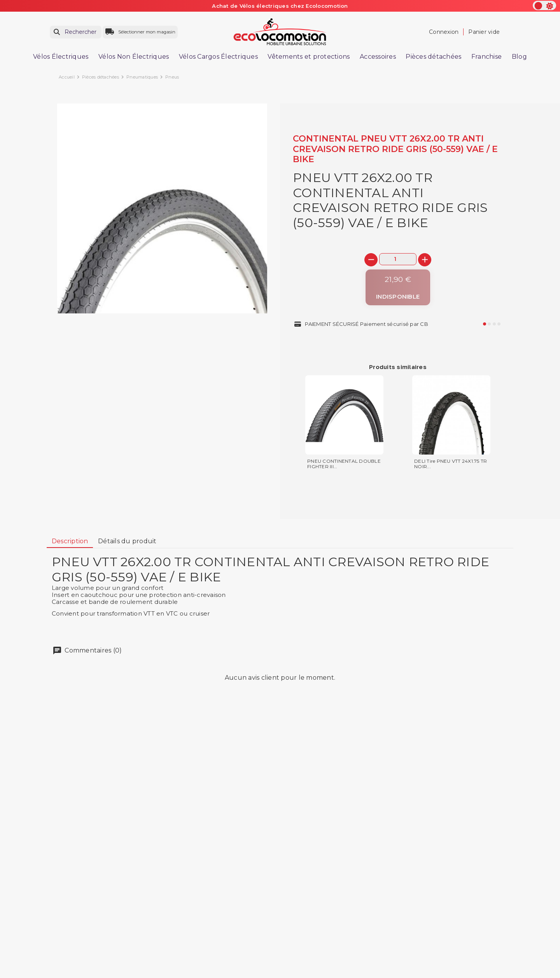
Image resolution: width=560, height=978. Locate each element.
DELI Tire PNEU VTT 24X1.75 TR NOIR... (451, 464)
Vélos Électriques (61, 57)
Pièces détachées (433, 57)
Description (70, 541)
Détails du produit (127, 541)
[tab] (70, 541)
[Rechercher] (76, 32)
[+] (425, 260)
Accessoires (378, 57)
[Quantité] (398, 259)
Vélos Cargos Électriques (218, 57)
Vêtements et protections (309, 57)
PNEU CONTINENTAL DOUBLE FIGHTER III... (344, 464)
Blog (519, 57)
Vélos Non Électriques (134, 57)
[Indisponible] (398, 288)
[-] (371, 260)
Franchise (486, 57)
